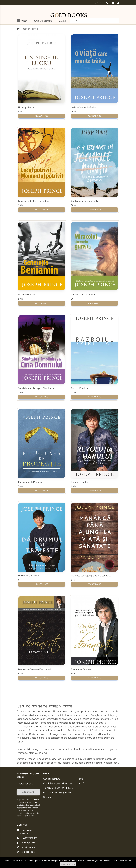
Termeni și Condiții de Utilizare (58, 788)
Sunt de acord (68, 864)
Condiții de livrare (52, 779)
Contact (47, 797)
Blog (81, 779)
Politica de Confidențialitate (57, 792)
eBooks (62, 21)
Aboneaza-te (28, 792)
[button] (22, 21)
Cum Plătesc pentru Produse (57, 783)
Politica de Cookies (123, 860)
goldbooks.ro (26, 843)
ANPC (81, 783)
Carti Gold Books (43, 21)
